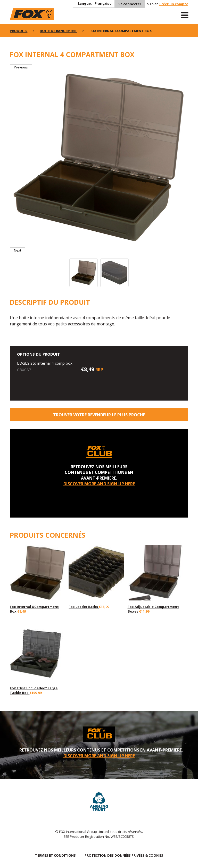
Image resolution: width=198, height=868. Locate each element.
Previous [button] (21, 67)
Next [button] (18, 250)
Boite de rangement (58, 31)
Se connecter (130, 4)
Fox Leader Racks (84, 607)
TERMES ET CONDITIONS (55, 855)
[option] (99, 159)
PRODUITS (19, 31)
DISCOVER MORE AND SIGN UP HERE (99, 484)
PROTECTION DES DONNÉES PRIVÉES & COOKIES (124, 855)
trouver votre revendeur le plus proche (99, 415)
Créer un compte (174, 4)
